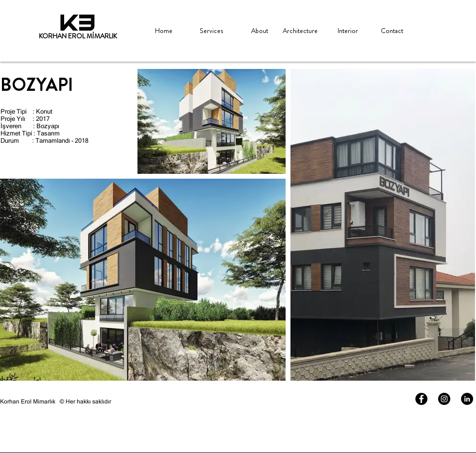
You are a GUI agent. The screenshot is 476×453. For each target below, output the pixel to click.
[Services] (211, 31)
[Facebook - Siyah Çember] (421, 399)
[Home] (163, 31)
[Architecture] (300, 31)
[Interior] (348, 31)
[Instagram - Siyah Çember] (444, 399)
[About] (260, 31)
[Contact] (392, 31)
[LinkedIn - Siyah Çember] (467, 399)
